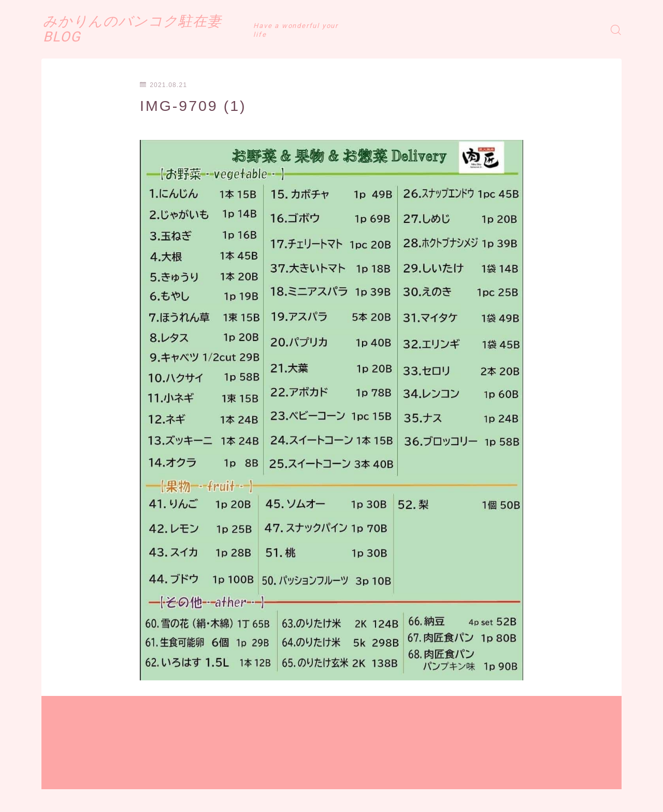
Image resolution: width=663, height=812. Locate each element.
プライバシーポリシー (129, 796)
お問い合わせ (203, 796)
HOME (53, 765)
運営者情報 (59, 796)
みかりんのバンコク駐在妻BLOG (166, 30)
